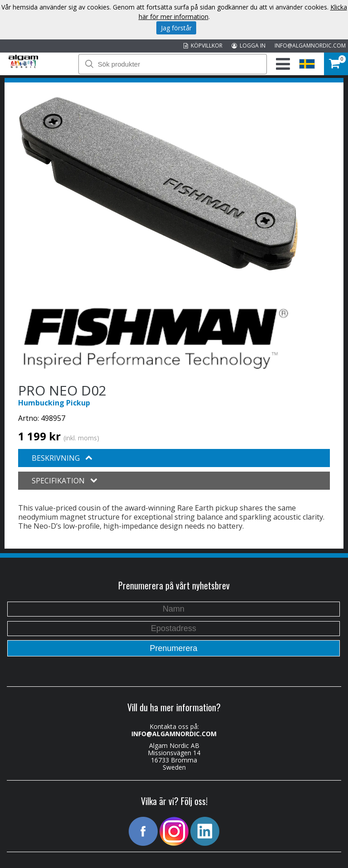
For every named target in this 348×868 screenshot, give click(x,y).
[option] (158, 184)
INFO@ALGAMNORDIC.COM (310, 46)
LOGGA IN (249, 46)
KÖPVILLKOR (203, 46)
